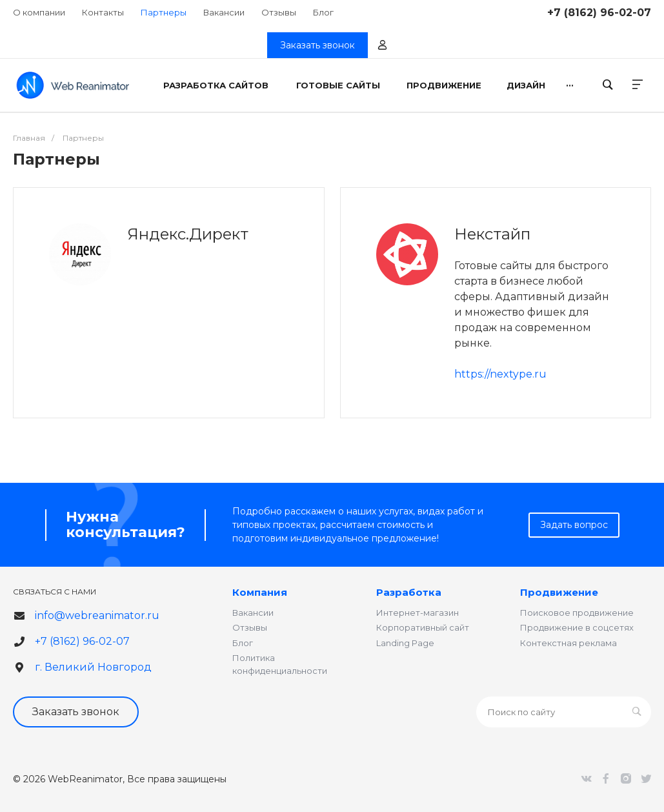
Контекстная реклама (568, 643)
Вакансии (224, 12)
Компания (260, 592)
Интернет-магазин (418, 613)
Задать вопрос (574, 525)
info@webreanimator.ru (97, 615)
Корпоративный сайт (423, 627)
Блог (323, 12)
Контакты (103, 12)
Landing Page (405, 643)
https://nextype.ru (500, 374)
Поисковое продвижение (577, 613)
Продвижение (559, 592)
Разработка (409, 592)
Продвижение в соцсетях (577, 627)
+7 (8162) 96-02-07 (599, 13)
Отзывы (279, 12)
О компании (39, 12)
